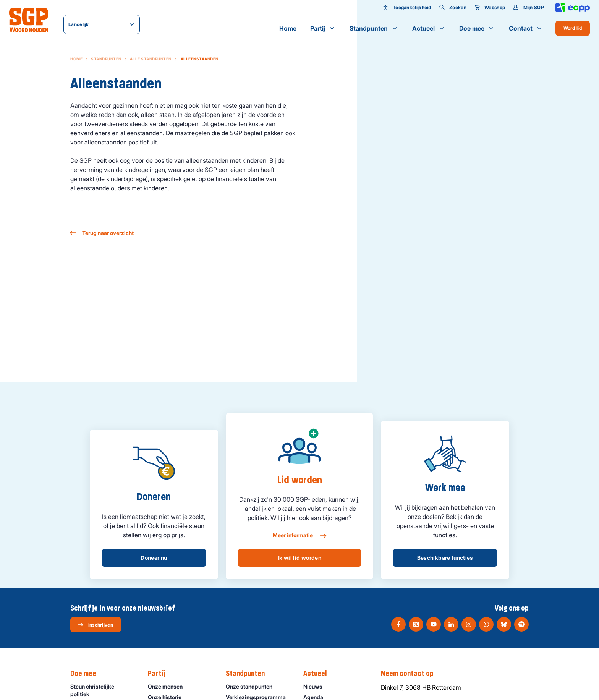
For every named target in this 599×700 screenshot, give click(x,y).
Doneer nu (154, 558)
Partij (323, 28)
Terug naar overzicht (102, 233)
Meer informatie (299, 536)
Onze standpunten (253, 686)
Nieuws (316, 686)
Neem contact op (411, 674)
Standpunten (374, 28)
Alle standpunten (151, 59)
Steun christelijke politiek (103, 690)
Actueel (429, 28)
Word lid (573, 28)
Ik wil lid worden (299, 558)
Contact (526, 28)
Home (288, 28)
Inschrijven (95, 625)
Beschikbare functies (445, 558)
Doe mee (477, 28)
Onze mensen (169, 686)
